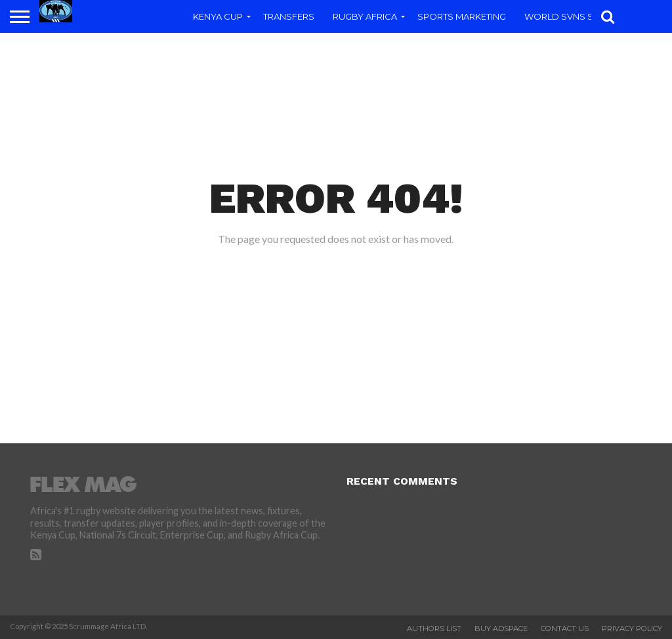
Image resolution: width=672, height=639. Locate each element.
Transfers (289, 16)
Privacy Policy (632, 628)
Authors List (434, 628)
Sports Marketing (462, 16)
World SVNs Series (571, 16)
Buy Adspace (501, 628)
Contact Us (565, 628)
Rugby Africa (365, 16)
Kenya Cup (218, 16)
